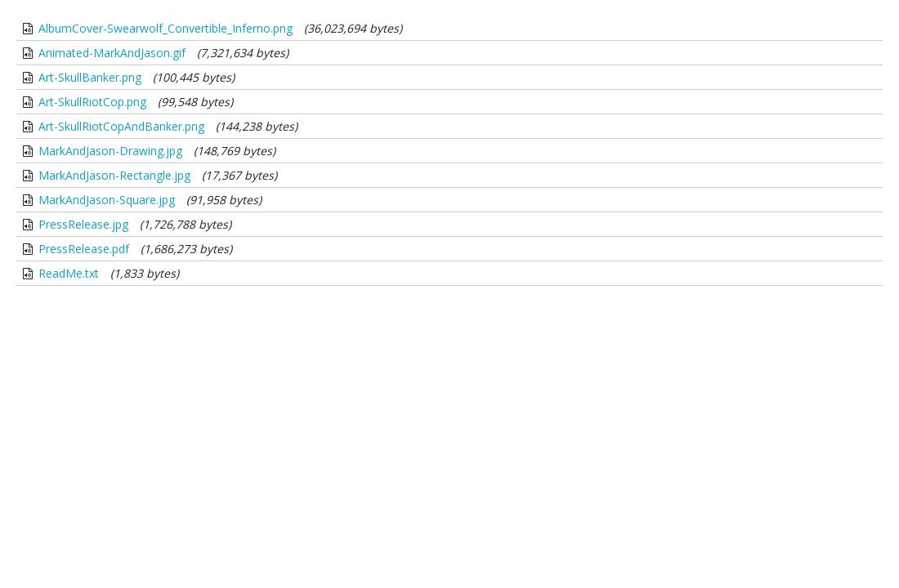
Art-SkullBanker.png (90, 77)
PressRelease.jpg (83, 224)
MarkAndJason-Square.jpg (107, 200)
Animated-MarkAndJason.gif (112, 53)
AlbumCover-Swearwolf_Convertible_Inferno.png (165, 28)
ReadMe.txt (69, 273)
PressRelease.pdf (84, 249)
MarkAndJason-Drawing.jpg (110, 151)
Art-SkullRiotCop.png (92, 102)
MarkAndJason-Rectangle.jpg (114, 175)
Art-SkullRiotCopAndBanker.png (121, 126)
